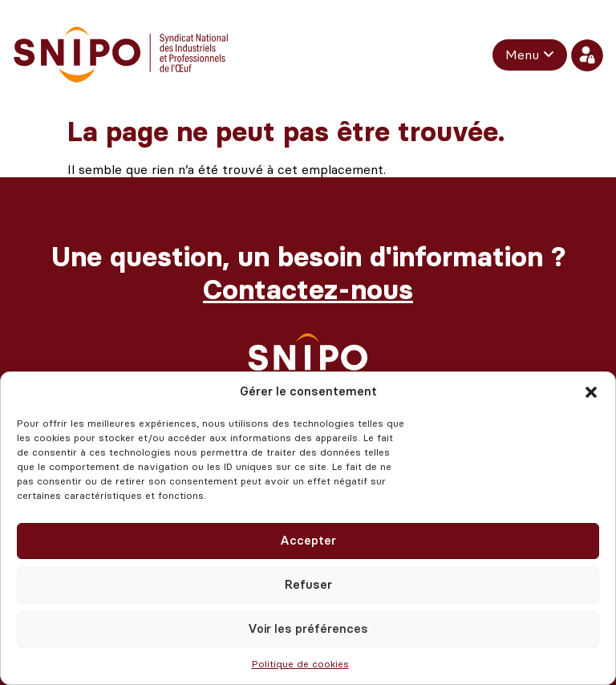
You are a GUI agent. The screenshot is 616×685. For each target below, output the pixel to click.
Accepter (308, 541)
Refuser (308, 585)
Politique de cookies (300, 664)
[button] (591, 392)
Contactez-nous (308, 290)
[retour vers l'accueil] (121, 55)
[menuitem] (530, 55)
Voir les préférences (308, 629)
